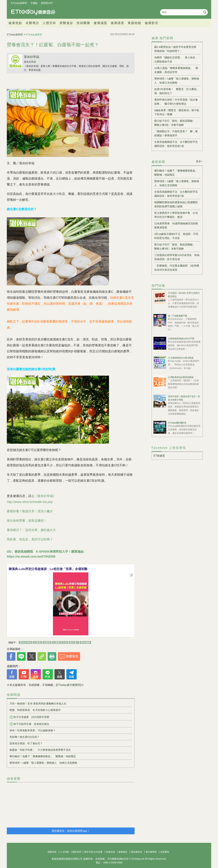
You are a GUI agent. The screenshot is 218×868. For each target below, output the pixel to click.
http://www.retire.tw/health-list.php (30, 502)
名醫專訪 (32, 23)
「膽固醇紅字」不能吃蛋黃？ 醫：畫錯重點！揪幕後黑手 (176, 133)
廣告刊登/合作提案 (93, 852)
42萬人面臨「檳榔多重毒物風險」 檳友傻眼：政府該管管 (176, 70)
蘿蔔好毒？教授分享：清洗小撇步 (30, 511)
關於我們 (77, 852)
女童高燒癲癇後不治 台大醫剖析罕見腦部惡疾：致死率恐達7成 (176, 144)
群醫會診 (66, 23)
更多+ (199, 161)
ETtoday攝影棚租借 (177, 423)
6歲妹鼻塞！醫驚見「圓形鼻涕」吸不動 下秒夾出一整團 (177, 112)
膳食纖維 (85, 642)
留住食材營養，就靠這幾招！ (27, 521)
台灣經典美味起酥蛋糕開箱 (181, 377)
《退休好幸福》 (45, 496)
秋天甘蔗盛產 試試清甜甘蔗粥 (29, 717)
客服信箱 (111, 852)
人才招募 (64, 852)
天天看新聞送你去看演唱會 (181, 358)
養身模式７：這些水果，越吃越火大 (31, 530)
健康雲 (33, 12)
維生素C (74, 642)
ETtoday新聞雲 (19, 3)
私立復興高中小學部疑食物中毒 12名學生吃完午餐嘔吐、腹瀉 (176, 215)
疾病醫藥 (83, 23)
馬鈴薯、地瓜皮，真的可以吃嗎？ (30, 539)
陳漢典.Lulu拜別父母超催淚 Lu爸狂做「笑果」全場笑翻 (48, 569)
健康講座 (118, 23)
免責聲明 (165, 852)
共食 (65, 642)
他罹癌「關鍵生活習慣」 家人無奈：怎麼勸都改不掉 (176, 59)
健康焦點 (15, 23)
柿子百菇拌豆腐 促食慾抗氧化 (29, 724)
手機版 (34, 3)
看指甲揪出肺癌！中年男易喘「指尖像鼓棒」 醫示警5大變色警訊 (176, 102)
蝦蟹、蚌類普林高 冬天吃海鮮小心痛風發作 (35, 710)
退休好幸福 (32, 57)
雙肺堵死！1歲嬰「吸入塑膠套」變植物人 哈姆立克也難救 (43, 763)
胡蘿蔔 (47, 642)
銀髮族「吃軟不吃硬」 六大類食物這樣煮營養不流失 (40, 750)
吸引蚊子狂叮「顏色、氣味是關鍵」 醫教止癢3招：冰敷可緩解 (176, 123)
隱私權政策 (137, 852)
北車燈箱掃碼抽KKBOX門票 (181, 339)
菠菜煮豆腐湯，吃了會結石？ (26, 743)
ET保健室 (159, 456)
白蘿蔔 (57, 642)
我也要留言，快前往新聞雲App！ (71, 831)
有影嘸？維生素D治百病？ (25, 737)
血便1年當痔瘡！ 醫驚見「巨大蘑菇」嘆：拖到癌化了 (177, 91)
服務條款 (123, 852)
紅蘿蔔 (37, 642)
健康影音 (152, 23)
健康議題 (100, 23)
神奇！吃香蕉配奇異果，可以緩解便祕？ (33, 730)
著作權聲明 (151, 852)
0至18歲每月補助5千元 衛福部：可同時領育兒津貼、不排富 (176, 236)
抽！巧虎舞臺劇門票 (178, 316)
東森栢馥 (135, 23)
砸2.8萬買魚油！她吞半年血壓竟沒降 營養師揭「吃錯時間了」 (177, 49)
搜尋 (205, 12)
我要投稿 (52, 852)
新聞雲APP (47, 3)
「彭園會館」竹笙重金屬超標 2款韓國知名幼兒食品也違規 (177, 268)
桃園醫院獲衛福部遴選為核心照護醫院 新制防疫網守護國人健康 (177, 204)
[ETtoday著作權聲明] (68, 685)
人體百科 (49, 23)
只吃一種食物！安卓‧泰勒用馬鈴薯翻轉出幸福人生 (38, 704)
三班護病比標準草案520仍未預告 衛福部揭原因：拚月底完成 (177, 257)
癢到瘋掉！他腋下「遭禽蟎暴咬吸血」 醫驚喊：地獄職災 (43, 756)
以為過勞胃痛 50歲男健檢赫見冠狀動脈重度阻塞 (176, 225)
